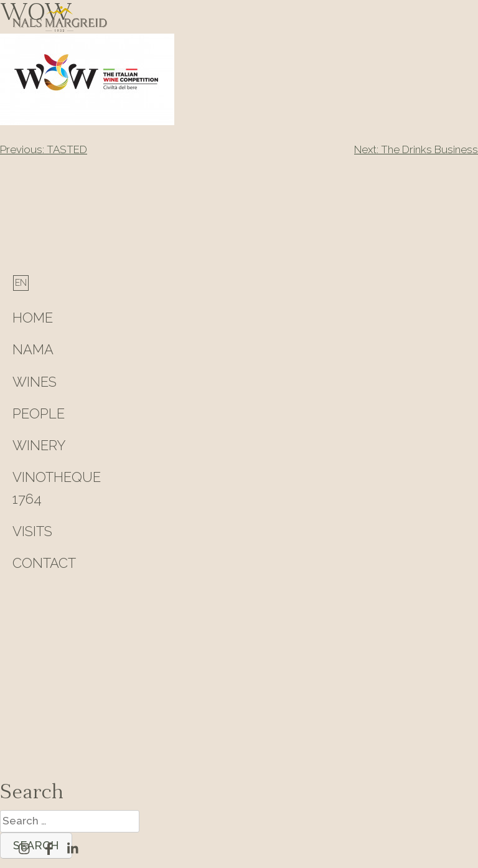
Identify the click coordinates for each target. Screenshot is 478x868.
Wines (35, 382)
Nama (33, 349)
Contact (44, 563)
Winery (39, 445)
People (39, 413)
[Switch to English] (21, 283)
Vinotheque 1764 (57, 488)
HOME (33, 318)
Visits (32, 531)
